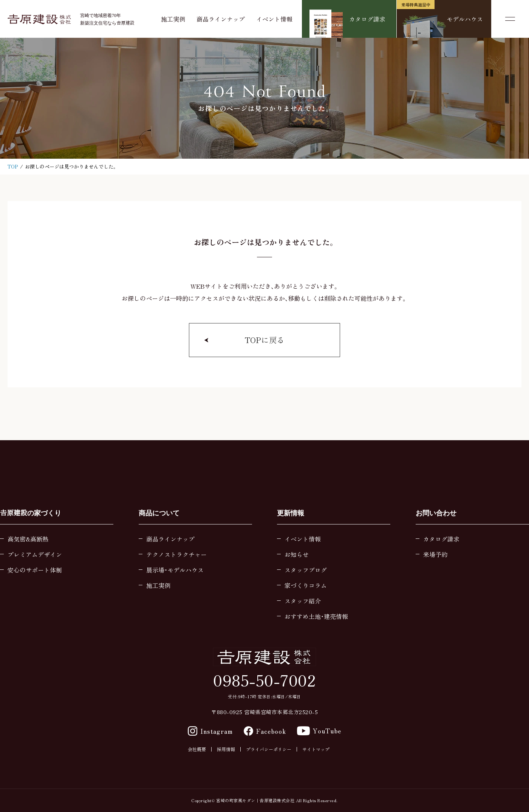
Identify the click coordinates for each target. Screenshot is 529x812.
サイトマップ (316, 749)
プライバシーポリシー (269, 749)
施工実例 (173, 19)
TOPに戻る (265, 340)
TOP (13, 166)
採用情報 (226, 749)
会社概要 (197, 749)
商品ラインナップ (221, 19)
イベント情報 (274, 19)
